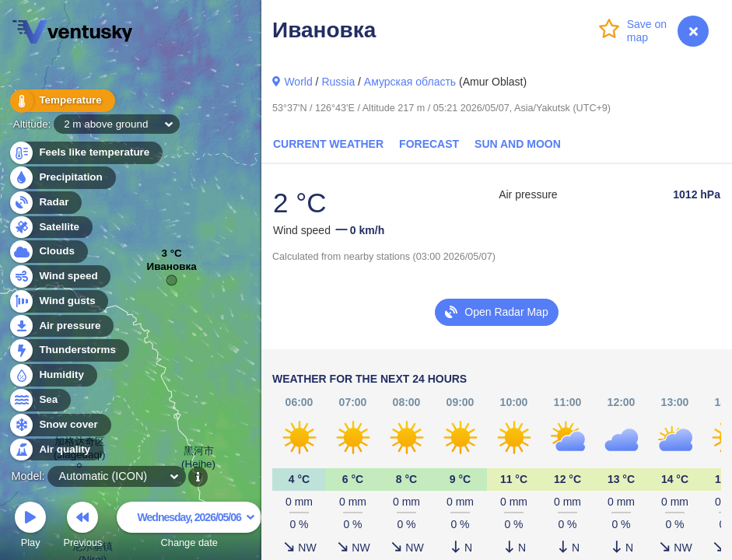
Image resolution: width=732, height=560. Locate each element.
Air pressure (61, 326)
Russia (338, 82)
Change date (189, 527)
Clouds (48, 252)
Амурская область (410, 82)
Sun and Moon (518, 144)
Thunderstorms (68, 350)
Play (30, 527)
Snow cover (60, 425)
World (298, 82)
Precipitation (62, 178)
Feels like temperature (85, 153)
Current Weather (328, 144)
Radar (45, 203)
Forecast (429, 144)
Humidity (53, 375)
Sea (39, 400)
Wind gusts (58, 301)
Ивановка (172, 270)
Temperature (61, 101)
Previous (82, 527)
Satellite (50, 227)
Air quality (56, 450)
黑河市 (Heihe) (198, 460)
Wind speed (60, 276)
